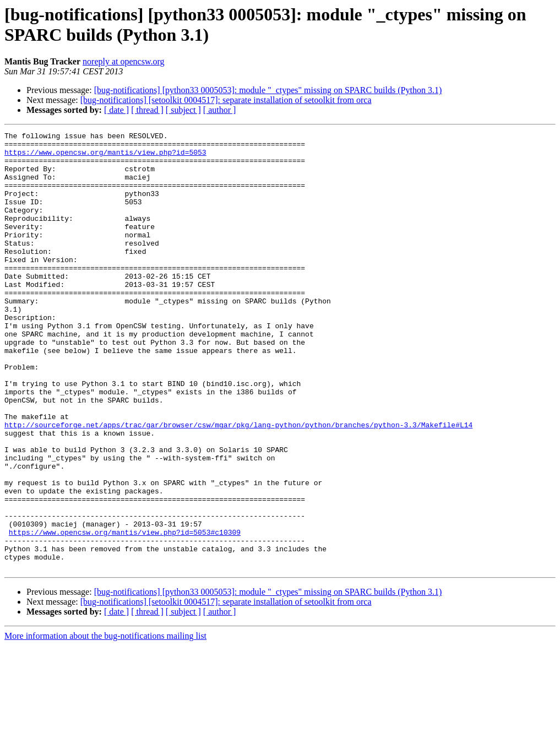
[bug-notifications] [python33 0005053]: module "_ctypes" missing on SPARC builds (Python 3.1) (268, 90)
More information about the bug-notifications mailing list (105, 723)
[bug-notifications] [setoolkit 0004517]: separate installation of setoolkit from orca (226, 100)
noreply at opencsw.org (123, 61)
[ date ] (116, 110)
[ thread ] (147, 110)
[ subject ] (183, 110)
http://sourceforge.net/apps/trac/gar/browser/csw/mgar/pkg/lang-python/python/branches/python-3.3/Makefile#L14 (238, 484)
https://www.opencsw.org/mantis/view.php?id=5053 (105, 157)
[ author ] (220, 110)
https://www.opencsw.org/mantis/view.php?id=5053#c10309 (125, 613)
